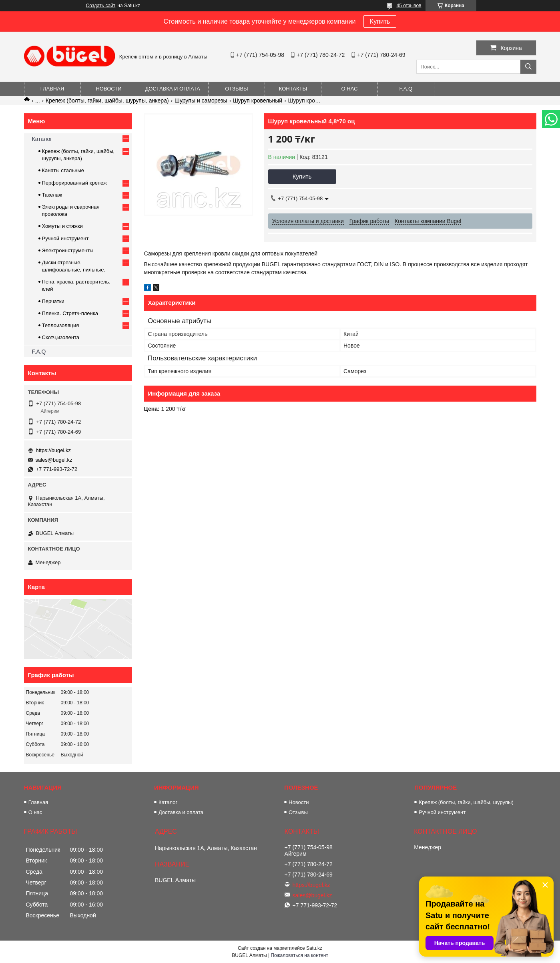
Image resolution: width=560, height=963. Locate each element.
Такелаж (52, 195)
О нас (349, 89)
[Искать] (528, 67)
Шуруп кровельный (258, 101)
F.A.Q (406, 89)
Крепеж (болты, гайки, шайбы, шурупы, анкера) (107, 101)
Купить (380, 21)
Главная (52, 89)
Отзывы (236, 89)
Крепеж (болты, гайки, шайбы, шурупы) (466, 802)
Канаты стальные (63, 170)
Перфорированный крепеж (74, 183)
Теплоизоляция (61, 325)
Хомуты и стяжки (62, 226)
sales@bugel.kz (54, 460)
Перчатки (53, 301)
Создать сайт (101, 6)
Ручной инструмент (65, 238)
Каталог (42, 139)
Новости (108, 89)
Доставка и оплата (173, 89)
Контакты (293, 89)
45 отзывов (409, 6)
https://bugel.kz (53, 450)
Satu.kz (314, 948)
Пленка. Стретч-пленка (70, 313)
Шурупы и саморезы (201, 101)
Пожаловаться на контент (299, 955)
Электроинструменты (68, 250)
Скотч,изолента (61, 337)
